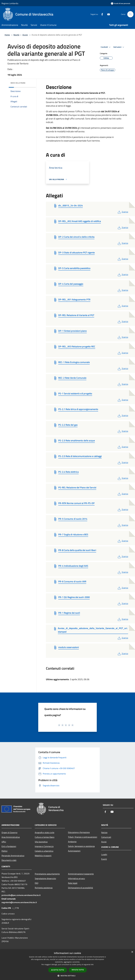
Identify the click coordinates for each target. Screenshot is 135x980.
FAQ (37, 883)
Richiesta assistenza (44, 888)
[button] (67, 976)
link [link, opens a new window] (92, 965)
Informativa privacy (76, 878)
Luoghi (104, 854)
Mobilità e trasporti (43, 856)
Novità (16, 35)
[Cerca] (130, 14)
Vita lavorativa (41, 842)
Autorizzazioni (74, 851)
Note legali (73, 883)
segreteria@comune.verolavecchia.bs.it (19, 902)
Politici (4, 851)
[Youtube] (108, 14)
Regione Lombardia (10, 3)
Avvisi (25, 35)
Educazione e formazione (79, 832)
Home (7, 35)
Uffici (4, 842)
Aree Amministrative (11, 837)
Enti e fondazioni (9, 846)
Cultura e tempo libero (45, 837)
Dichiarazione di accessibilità (80, 888)
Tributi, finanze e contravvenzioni (83, 837)
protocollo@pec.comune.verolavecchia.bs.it (21, 895)
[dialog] (67, 965)
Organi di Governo (9, 832)
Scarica (123, 212)
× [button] (132, 952)
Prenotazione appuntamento (47, 874)
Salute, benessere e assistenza (81, 846)
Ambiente (72, 842)
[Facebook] (101, 14)
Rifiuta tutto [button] (78, 970)
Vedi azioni (119, 47)
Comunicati (106, 837)
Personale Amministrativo (13, 856)
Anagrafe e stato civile (45, 832)
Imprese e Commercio (44, 846)
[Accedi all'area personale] (120, 3)
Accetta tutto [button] (58, 970)
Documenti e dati (9, 860)
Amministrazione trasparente (81, 874)
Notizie (104, 832)
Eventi (104, 859)
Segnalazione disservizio (45, 878)
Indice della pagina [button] (18, 83)
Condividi (106, 47)
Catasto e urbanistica (44, 851)
